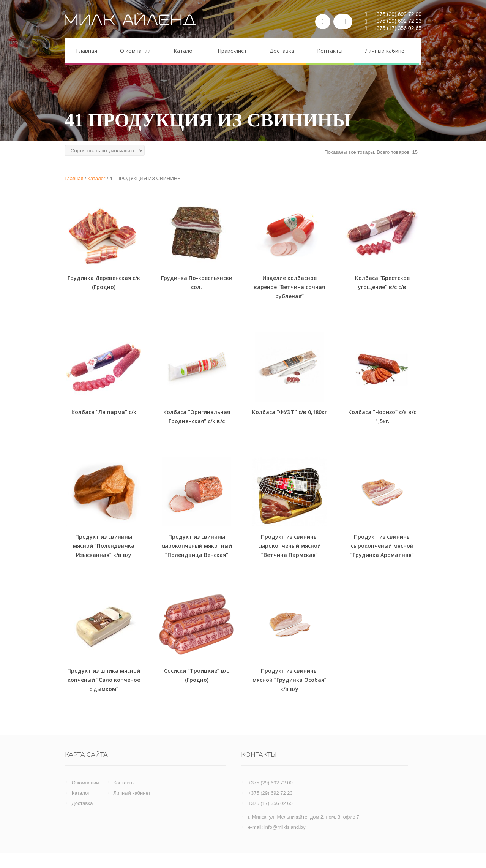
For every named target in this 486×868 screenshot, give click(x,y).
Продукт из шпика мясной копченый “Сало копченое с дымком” (104, 680)
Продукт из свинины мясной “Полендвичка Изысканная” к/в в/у (104, 546)
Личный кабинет (132, 793)
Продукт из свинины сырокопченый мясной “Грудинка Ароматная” (382, 546)
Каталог (81, 793)
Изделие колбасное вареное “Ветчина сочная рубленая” (289, 287)
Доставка (82, 803)
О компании (85, 783)
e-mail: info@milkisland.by (277, 827)
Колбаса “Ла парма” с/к (104, 412)
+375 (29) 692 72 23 (270, 793)
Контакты (124, 783)
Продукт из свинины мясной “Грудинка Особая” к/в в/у (290, 680)
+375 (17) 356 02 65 (270, 803)
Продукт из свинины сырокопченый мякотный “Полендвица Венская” (197, 546)
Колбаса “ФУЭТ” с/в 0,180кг (290, 412)
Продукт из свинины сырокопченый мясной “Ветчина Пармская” (290, 546)
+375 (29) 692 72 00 (270, 783)
